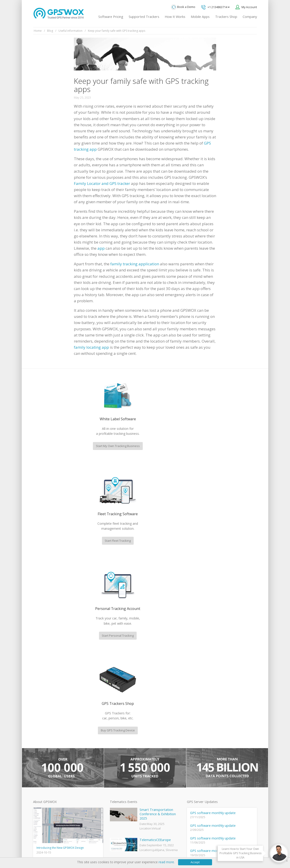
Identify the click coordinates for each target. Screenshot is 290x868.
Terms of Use (67, 850)
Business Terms (121, 850)
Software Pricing (111, 17)
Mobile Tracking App (123, 747)
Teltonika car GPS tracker (126, 800)
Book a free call (212, 744)
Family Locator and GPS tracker (102, 183)
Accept (195, 862)
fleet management (76, 672)
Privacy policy (44, 850)
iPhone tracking (120, 793)
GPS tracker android (123, 785)
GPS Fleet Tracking (122, 770)
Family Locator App (122, 755)
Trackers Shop (226, 17)
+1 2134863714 (215, 7)
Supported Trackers (144, 17)
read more (166, 862)
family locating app (91, 347)
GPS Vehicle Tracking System (129, 762)
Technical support (217, 707)
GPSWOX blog (119, 732)
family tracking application (135, 264)
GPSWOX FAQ (119, 739)
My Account (249, 7)
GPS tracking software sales (225, 688)
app (101, 248)
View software (42, 789)
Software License (93, 850)
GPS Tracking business (124, 777)
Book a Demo (183, 7)
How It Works (175, 17)
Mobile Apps (200, 17)
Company (250, 17)
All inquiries (225, 726)
